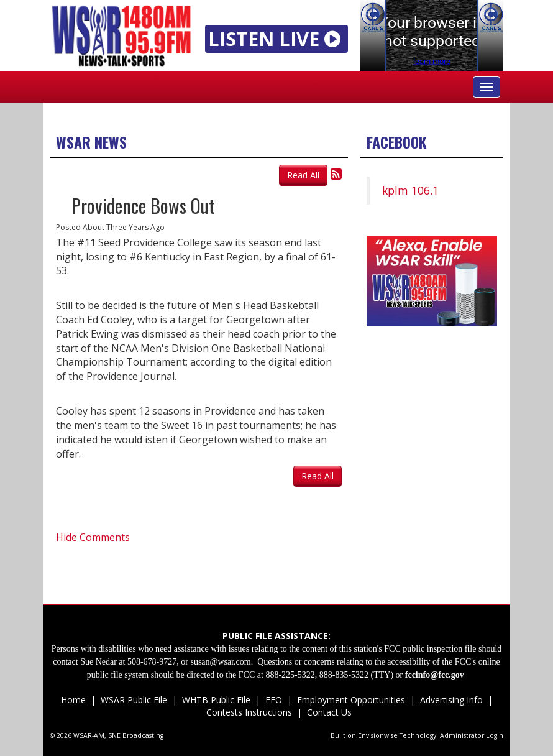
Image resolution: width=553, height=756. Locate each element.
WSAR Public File (134, 700)
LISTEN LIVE (277, 39)
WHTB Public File (216, 700)
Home (73, 700)
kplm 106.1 (410, 190)
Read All (303, 175)
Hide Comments (93, 537)
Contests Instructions (249, 712)
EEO (274, 700)
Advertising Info (451, 700)
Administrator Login (472, 735)
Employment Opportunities (351, 700)
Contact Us (328, 712)
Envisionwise (378, 735)
